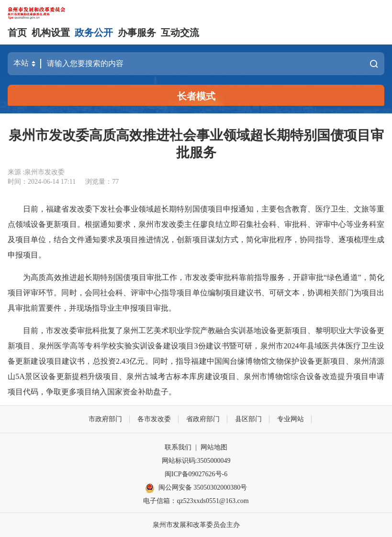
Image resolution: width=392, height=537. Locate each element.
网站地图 (214, 447)
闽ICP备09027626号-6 (196, 474)
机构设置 (51, 33)
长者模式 (196, 96)
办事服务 (137, 33)
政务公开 (94, 33)
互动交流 (180, 33)
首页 (17, 33)
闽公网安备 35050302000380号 (196, 488)
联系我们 (178, 447)
